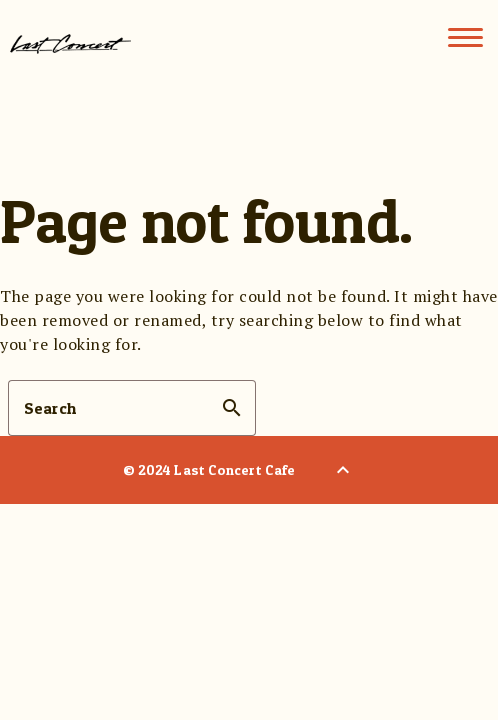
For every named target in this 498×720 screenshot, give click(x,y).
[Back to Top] (343, 470)
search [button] (232, 408)
